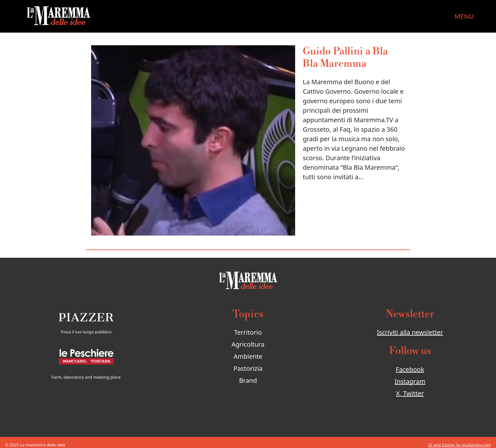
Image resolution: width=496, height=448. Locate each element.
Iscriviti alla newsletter (410, 332)
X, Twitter (410, 393)
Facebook (410, 369)
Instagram (410, 381)
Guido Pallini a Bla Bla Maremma (345, 57)
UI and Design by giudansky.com (459, 445)
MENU (464, 16)
